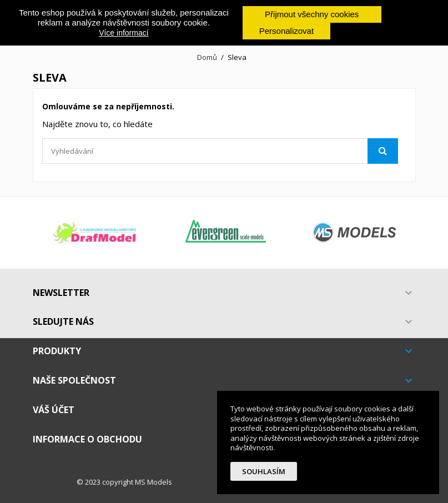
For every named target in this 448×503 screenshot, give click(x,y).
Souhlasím (264, 471)
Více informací (124, 33)
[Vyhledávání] (220, 151)
